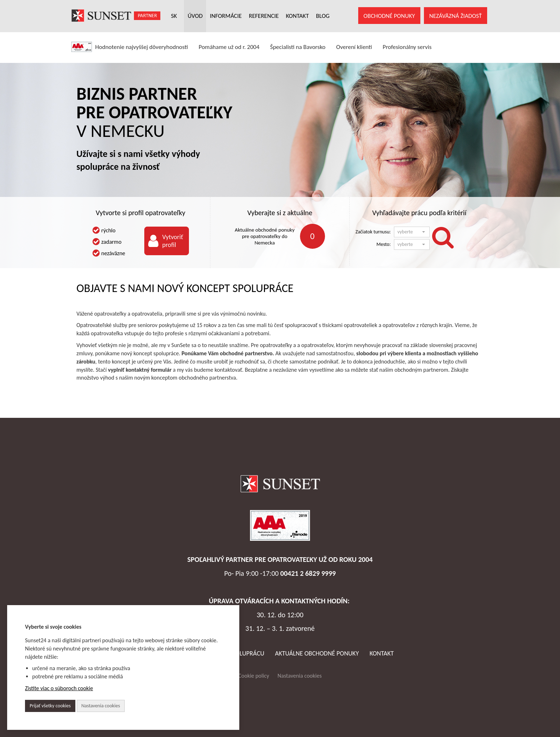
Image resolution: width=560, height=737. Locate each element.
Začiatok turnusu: (373, 232)
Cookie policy (254, 676)
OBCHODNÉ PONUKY (389, 16)
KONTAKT (297, 16)
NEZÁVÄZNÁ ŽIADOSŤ (456, 16)
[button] (412, 232)
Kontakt (382, 653)
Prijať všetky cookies (50, 706)
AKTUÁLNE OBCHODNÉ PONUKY (317, 653)
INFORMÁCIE (226, 16)
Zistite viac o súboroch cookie (59, 688)
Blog (323, 16)
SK (174, 16)
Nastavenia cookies (300, 676)
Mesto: (384, 244)
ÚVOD (195, 16)
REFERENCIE (264, 16)
